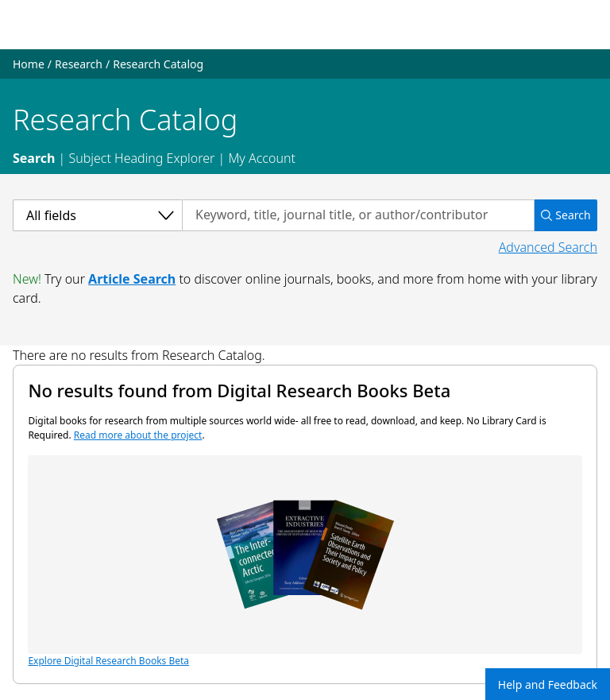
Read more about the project (138, 435)
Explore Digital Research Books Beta (305, 561)
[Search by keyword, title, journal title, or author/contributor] (358, 215)
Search (34, 158)
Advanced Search (548, 247)
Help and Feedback (548, 685)
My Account (262, 158)
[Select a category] (97, 215)
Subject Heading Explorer (141, 158)
